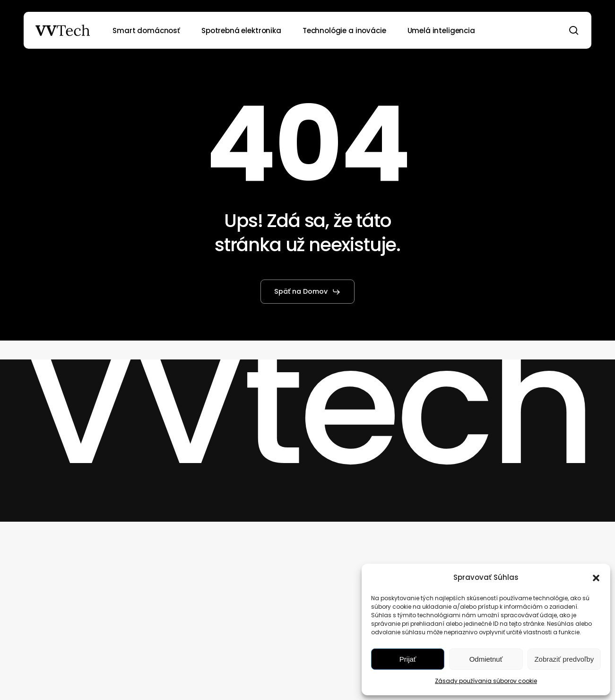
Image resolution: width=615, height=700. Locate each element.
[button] (596, 578)
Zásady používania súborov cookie (486, 681)
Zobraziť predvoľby (564, 659)
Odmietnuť (486, 659)
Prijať (408, 659)
